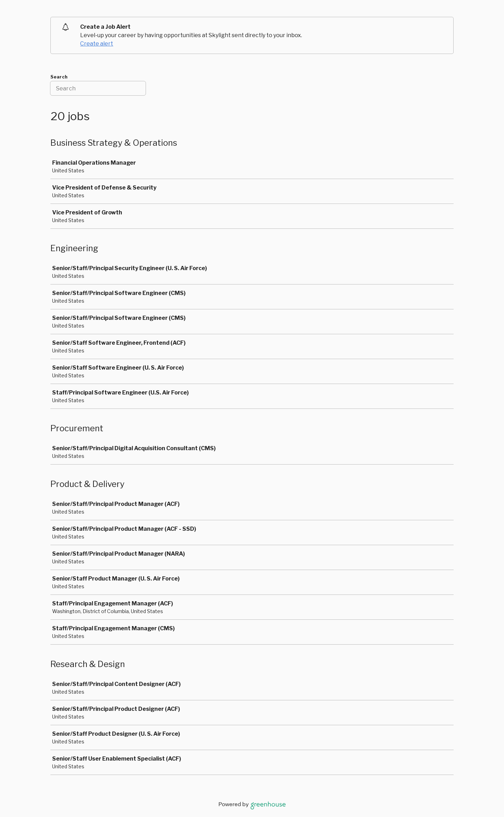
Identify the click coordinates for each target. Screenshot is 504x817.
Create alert (97, 44)
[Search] (98, 88)
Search (59, 77)
